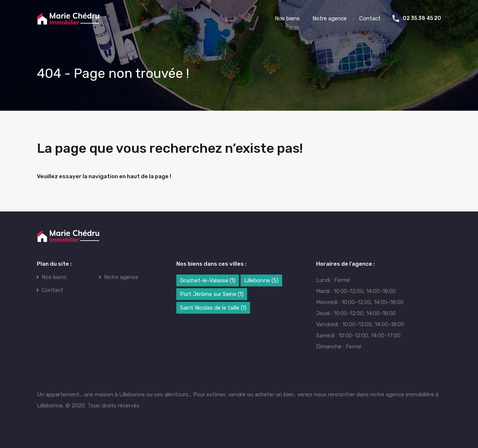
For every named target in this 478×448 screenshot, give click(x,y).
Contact (370, 18)
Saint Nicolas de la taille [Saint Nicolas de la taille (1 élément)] (213, 308)
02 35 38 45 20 (422, 18)
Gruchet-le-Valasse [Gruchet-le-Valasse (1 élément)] (208, 280)
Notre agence (330, 18)
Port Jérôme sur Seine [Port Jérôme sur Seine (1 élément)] (212, 294)
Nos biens (287, 18)
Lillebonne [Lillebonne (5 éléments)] (261, 280)
